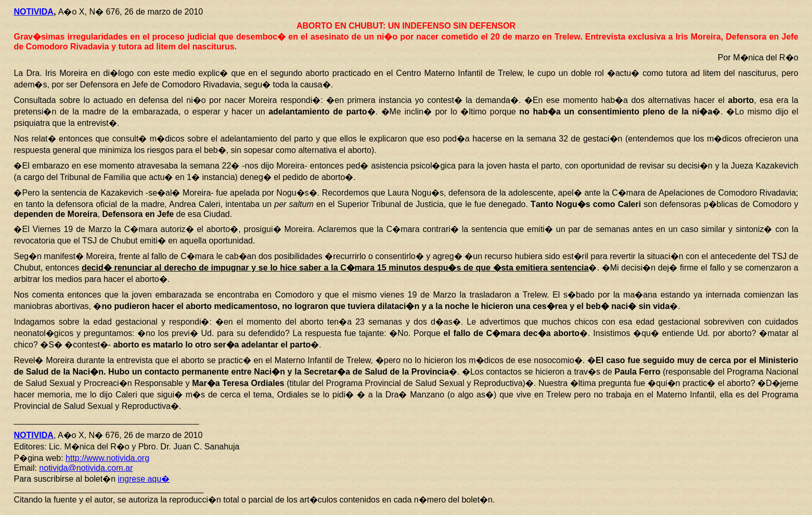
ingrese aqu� (144, 479)
